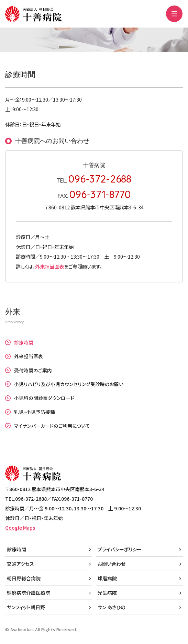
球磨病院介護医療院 (29, 593)
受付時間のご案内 (33, 370)
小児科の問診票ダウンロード (44, 398)
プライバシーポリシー (120, 549)
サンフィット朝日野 (26, 607)
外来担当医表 (49, 266)
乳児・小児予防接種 (35, 412)
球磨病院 (107, 578)
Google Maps (20, 528)
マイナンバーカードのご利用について (52, 426)
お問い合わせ (112, 564)
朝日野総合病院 (24, 578)
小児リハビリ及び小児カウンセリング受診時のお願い (69, 384)
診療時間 (24, 342)
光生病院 (107, 593)
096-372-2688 (100, 179)
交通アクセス (20, 564)
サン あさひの (111, 607)
